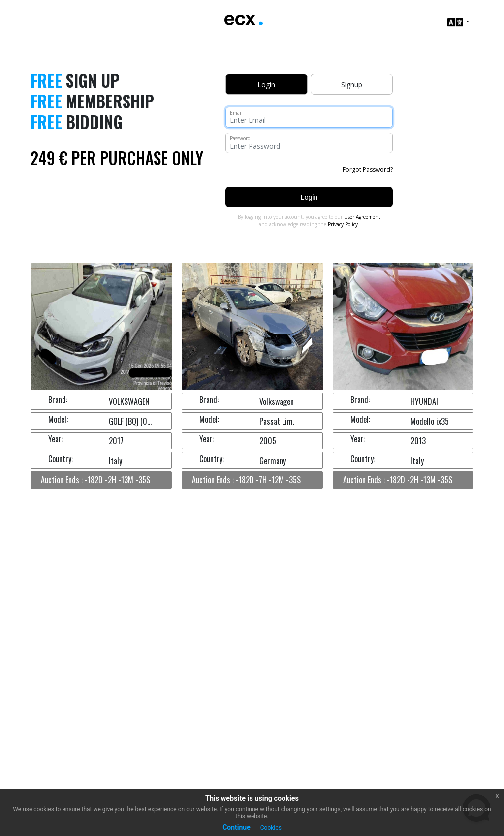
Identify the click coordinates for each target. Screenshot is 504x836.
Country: (61, 459)
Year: (56, 439)
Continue (236, 827)
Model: (58, 419)
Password (240, 138)
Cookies (271, 828)
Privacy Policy (343, 224)
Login (309, 197)
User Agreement (362, 217)
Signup (352, 84)
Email (236, 113)
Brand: (58, 400)
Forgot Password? (368, 170)
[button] (458, 22)
